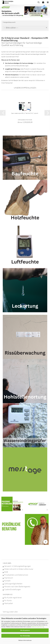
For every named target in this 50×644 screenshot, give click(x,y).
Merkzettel (8, 603)
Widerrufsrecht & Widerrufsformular (19, 569)
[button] (3, 113)
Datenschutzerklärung (38, 627)
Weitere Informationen (25, 640)
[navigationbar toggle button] (48, 2)
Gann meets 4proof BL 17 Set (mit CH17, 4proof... (25, 113)
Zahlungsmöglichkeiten (13, 584)
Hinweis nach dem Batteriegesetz (17, 587)
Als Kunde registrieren (13, 598)
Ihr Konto (8, 600)
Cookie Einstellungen (12, 589)
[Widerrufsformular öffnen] (10, 612)
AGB (6, 572)
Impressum (9, 578)
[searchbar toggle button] (39, 2)
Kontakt (7, 581)
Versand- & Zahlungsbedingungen (17, 566)
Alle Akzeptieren (25, 630)
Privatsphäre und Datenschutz (16, 575)
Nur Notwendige (25, 636)
